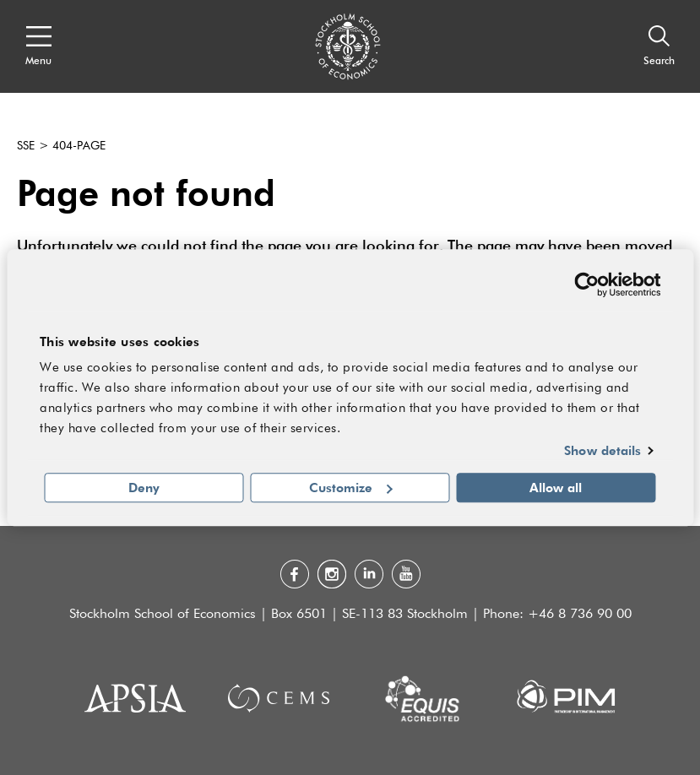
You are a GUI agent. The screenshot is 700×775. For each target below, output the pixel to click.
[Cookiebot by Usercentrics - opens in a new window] (586, 285)
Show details (602, 451)
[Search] (659, 46)
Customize (351, 487)
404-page (79, 146)
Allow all (556, 487)
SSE (26, 146)
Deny (144, 487)
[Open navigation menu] (38, 46)
